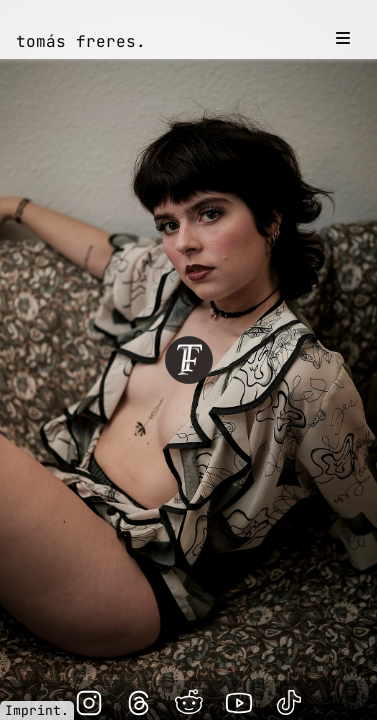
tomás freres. (81, 41)
